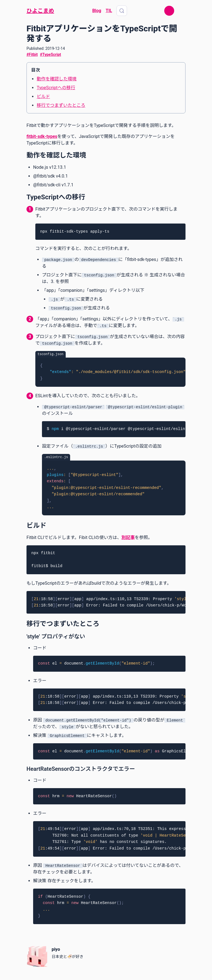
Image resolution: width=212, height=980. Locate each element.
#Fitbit (32, 55)
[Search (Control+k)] (122, 11)
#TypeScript (51, 55)
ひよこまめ (40, 11)
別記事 (128, 537)
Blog (97, 11)
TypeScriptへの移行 (56, 88)
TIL (109, 11)
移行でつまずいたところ (61, 105)
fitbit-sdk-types (42, 136)
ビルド (43, 96)
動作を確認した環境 (57, 79)
